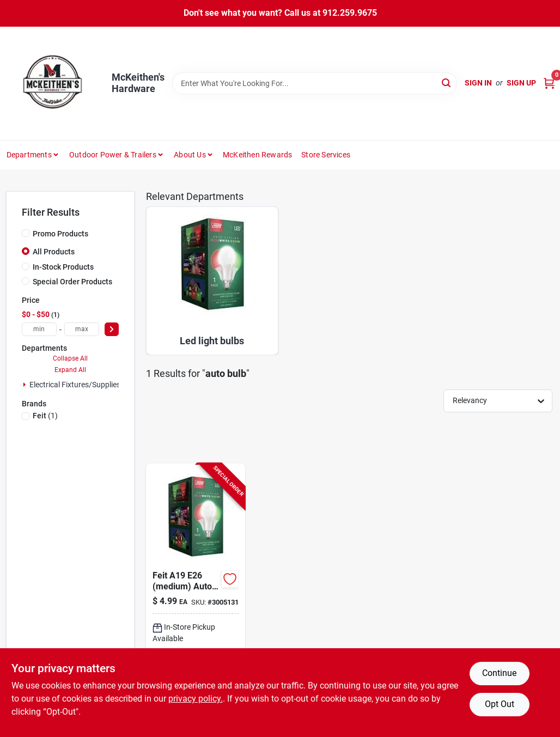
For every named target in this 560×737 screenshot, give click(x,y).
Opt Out (500, 704)
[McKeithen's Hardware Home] (55, 83)
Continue (499, 673)
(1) (45, 416)
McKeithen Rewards (257, 155)
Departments (29, 155)
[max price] (82, 329)
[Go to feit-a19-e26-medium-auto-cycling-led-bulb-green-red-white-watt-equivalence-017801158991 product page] (196, 598)
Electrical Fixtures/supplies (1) (81, 385)
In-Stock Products (63, 267)
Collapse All (70, 358)
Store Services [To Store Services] (326, 155)
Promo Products (60, 234)
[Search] (447, 83)
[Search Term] (315, 83)
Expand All (70, 370)
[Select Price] (112, 329)
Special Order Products (72, 282)
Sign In (478, 83)
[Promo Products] (26, 233)
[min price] (39, 329)
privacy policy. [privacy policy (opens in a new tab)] (196, 699)
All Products (54, 252)
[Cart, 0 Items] (549, 83)
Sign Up (521, 83)
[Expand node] (25, 385)
